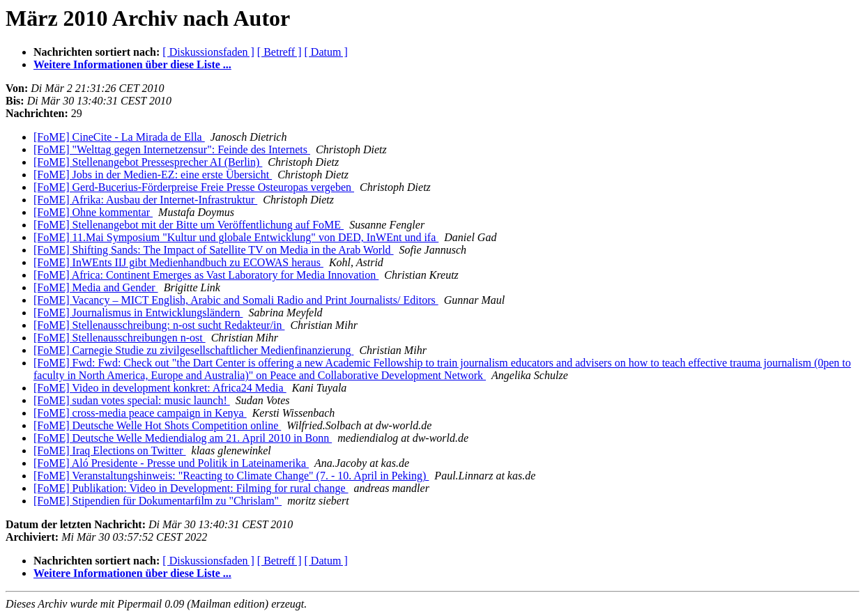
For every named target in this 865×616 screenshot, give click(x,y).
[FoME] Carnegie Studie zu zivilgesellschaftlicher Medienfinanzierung (193, 350)
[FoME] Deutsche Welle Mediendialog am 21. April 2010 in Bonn (183, 438)
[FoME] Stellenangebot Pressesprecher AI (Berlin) (148, 162)
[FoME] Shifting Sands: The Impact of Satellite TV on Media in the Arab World (214, 250)
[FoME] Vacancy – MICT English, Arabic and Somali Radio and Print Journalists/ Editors (236, 300)
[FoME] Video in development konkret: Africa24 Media (160, 388)
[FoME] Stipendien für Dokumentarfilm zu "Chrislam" (158, 501)
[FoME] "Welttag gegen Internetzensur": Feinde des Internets (172, 149)
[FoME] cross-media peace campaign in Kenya (140, 413)
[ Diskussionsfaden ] (208, 52)
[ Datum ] (326, 52)
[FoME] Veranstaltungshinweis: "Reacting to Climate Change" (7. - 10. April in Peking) (231, 476)
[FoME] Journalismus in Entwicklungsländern (138, 313)
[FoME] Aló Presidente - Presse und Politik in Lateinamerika (171, 463)
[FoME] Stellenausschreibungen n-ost (120, 338)
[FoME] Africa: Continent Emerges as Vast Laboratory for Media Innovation (206, 275)
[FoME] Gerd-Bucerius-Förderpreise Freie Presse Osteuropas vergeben (194, 187)
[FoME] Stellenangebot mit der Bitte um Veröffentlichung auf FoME (189, 225)
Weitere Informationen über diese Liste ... (132, 64)
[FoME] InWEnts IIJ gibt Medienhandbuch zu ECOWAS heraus (178, 262)
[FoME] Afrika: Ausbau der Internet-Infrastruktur (145, 200)
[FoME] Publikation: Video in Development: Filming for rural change (191, 488)
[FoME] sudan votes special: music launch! (132, 400)
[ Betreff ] (280, 52)
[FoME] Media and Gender (96, 287)
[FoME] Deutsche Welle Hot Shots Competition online (157, 425)
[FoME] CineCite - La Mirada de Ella (119, 137)
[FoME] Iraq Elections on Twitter (110, 451)
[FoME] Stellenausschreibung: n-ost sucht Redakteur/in (159, 325)
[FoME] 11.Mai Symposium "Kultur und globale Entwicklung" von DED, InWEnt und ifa (236, 237)
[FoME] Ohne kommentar (93, 212)
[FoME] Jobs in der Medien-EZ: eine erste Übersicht (153, 175)
